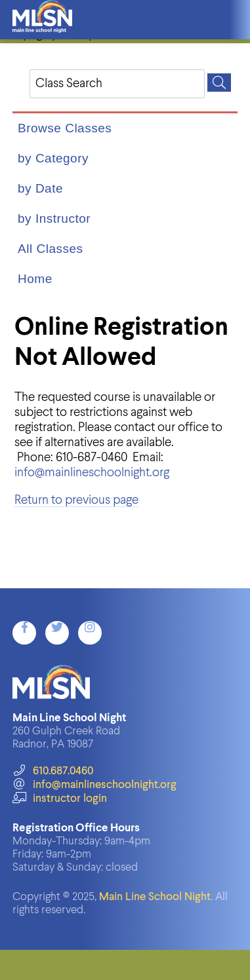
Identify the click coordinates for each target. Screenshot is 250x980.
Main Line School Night (155, 897)
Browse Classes (65, 128)
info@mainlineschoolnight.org (92, 473)
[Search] (219, 83)
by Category (53, 158)
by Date (40, 188)
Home (35, 279)
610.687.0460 (53, 771)
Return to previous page (76, 500)
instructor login (60, 799)
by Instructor (54, 218)
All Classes (50, 249)
